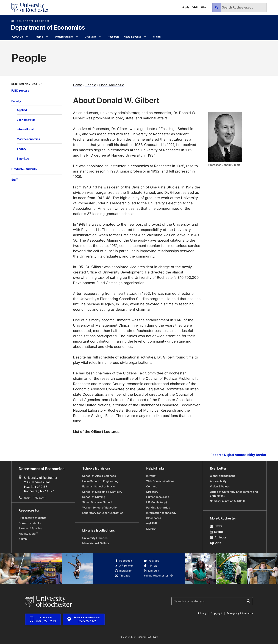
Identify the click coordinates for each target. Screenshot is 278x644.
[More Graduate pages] (100, 37)
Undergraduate (64, 37)
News (216, 526)
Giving (157, 37)
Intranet (151, 476)
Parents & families (30, 528)
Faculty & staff (28, 534)
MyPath (151, 529)
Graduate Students (24, 169)
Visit (195, 7)
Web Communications (160, 481)
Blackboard (154, 518)
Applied (22, 110)
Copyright (217, 613)
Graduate (90, 37)
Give (204, 7)
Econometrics (26, 120)
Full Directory (20, 90)
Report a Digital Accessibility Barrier (238, 455)
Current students (30, 523)
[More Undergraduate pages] (77, 37)
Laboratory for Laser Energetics (103, 513)
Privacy (202, 613)
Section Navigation (27, 84)
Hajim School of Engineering (100, 481)
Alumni (23, 539)
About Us (17, 37)
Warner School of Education (100, 508)
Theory (22, 149)
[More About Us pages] (27, 37)
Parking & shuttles (158, 508)
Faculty (16, 101)
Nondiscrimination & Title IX (228, 501)
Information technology (161, 513)
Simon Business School (97, 502)
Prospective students (32, 518)
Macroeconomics (28, 139)
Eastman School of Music (99, 486)
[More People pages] (47, 37)
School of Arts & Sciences (31, 21)
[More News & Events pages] (145, 37)
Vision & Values (220, 486)
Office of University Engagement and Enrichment (234, 494)
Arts (216, 543)
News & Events (132, 37)
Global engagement (222, 476)
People (39, 37)
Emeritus (23, 158)
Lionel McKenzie (112, 85)
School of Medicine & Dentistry (102, 492)
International (25, 129)
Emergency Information (240, 613)
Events (217, 532)
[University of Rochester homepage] (30, 7)
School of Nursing (94, 497)
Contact (151, 486)
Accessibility (218, 481)
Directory (152, 492)
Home (78, 85)
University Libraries (95, 538)
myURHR (152, 523)
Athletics (218, 537)
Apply (186, 7)
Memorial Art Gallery (96, 543)
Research (113, 37)
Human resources (158, 497)
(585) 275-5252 (35, 498)
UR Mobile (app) (157, 502)
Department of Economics (48, 28)
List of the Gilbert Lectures (96, 431)
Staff (14, 180)
